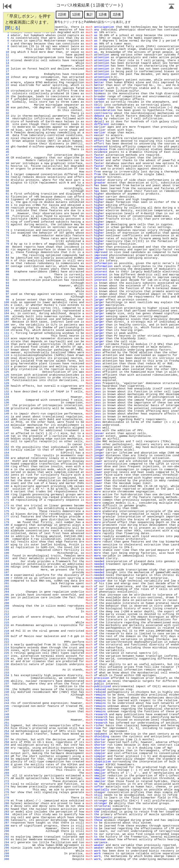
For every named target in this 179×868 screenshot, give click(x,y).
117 (7, 350)
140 (7, 414)
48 (7, 158)
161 (7, 472)
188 (7, 547)
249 (7, 717)
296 (7, 848)
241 (7, 695)
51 (7, 166)
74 (7, 230)
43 (7, 144)
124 (7, 369)
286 (7, 820)
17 (7, 71)
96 (7, 291)
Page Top (172, 7)
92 (7, 280)
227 (7, 656)
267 (7, 767)
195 (7, 567)
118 (7, 353)
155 (7, 455)
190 (7, 553)
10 (7, 52)
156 (7, 458)
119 (7, 355)
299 (7, 856)
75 (7, 233)
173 (7, 506)
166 (7, 486)
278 (7, 798)
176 (7, 514)
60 (7, 191)
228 (7, 659)
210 (7, 609)
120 (7, 358)
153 (7, 450)
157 (7, 461)
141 (7, 417)
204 (7, 592)
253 (7, 728)
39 (7, 133)
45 (7, 149)
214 (7, 620)
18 (7, 74)
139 (7, 411)
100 (7, 302)
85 (7, 261)
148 (7, 436)
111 (7, 333)
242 (7, 698)
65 (7, 205)
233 (7, 673)
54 (7, 174)
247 (7, 711)
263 (7, 756)
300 (7, 859)
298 (7, 854)
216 (7, 625)
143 (7, 422)
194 (7, 564)
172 (7, 503)
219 (7, 634)
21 (7, 83)
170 (7, 497)
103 (7, 311)
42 (7, 141)
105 (7, 316)
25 (7, 94)
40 (7, 135)
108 (7, 325)
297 (7, 851)
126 (7, 375)
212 (7, 614)
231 (7, 667)
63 (7, 199)
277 (7, 795)
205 (7, 595)
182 (7, 531)
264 (7, 759)
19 (7, 77)
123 (7, 367)
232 (7, 670)
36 (7, 124)
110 (7, 330)
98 (7, 297)
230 (7, 664)
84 (7, 258)
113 (7, 339)
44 (7, 147)
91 (7, 277)
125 (7, 372)
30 (7, 108)
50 (7, 163)
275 (7, 790)
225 (7, 650)
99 (7, 300)
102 (7, 308)
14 (7, 63)
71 (7, 222)
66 (7, 208)
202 (7, 586)
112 (7, 336)
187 (7, 545)
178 (7, 520)
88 (7, 269)
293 (7, 840)
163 (7, 478)
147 (7, 433)
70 (7, 219)
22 (7, 85)
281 (7, 806)
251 (7, 723)
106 (7, 319)
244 (7, 703)
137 (7, 405)
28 (7, 102)
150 (7, 441)
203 (7, 589)
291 (7, 834)
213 (7, 617)
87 (7, 266)
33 (7, 116)
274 (7, 787)
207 (7, 600)
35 (7, 122)
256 (7, 737)
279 (7, 801)
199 (7, 578)
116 (7, 347)
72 (7, 225)
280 (7, 803)
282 (7, 809)
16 (7, 69)
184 (7, 536)
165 (7, 483)
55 (7, 177)
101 (7, 305)
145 (7, 428)
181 (7, 528)
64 (7, 202)
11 (7, 55)
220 (7, 636)
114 (7, 342)
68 (7, 213)
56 (7, 180)
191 (7, 556)
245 (7, 706)
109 (7, 327)
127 (7, 378)
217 (7, 628)
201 (7, 583)
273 (7, 784)
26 (7, 97)
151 (7, 444)
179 (7, 522)
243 (7, 700)
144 (7, 425)
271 (7, 778)
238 (7, 686)
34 (7, 119)
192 (7, 558)
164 (7, 481)
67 (7, 211)
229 (7, 661)
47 (7, 155)
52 (7, 169)
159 (7, 467)
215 (7, 623)
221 (7, 639)
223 (7, 645)
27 (7, 99)
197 (7, 572)
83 (7, 255)
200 (7, 581)
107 (7, 322)
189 (7, 550)
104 (7, 313)
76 (7, 236)
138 (7, 408)
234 (7, 675)
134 (7, 397)
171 (7, 500)
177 (7, 517)
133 (7, 394)
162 (7, 475)
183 (7, 533)
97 (7, 294)
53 (7, 172)
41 (7, 138)
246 (7, 709)
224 (7, 648)
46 (7, 152)
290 (7, 831)
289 (7, 828)
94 (7, 286)
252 (7, 726)
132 (7, 392)
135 (7, 400)
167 (7, 489)
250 (7, 720)
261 (7, 751)
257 (7, 740)
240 (7, 692)
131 (7, 389)
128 (7, 380)
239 (7, 689)
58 (7, 185)
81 (7, 250)
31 (7, 110)
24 (7, 91)
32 (7, 113)
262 (7, 753)
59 (7, 188)
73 (7, 227)
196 (7, 570)
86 (7, 263)
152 (7, 447)
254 (7, 731)
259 (7, 745)
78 (7, 241)
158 (7, 464)
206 (7, 598)
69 (7, 216)
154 (7, 453)
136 (7, 403)
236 (7, 681)
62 (7, 197)
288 (7, 826)
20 (7, 80)
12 (7, 57)
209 (7, 606)
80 (7, 247)
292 (7, 837)
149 (7, 439)
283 (7, 812)
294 (7, 842)
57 (7, 183)
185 (7, 539)
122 (7, 364)
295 (7, 845)
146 (7, 430)
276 (7, 792)
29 (7, 105)
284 (7, 814)
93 (7, 283)
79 (7, 244)
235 (7, 678)
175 (7, 511)
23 (7, 88)
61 (7, 194)
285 (7, 817)
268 (7, 770)
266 (7, 765)
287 (7, 823)
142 (7, 419)
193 (7, 561)
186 (7, 542)
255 (7, 734)
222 (7, 642)
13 (7, 60)
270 (7, 776)
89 (7, 272)
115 (7, 344)
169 (7, 495)
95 (7, 288)
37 (7, 127)
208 (7, 603)
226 (7, 653)
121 (7, 361)
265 (7, 762)
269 (7, 773)
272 (7, 781)
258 (7, 742)
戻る (7, 7)
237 (7, 684)
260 (7, 748)
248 (7, 714)
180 (7, 525)
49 (7, 160)
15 (7, 66)
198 (7, 575)
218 (7, 631)
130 (7, 386)
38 (7, 130)
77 (7, 239)
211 (7, 612)
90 (7, 275)
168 (7, 492)
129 (7, 383)
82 (7, 252)
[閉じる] (13, 28)
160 (7, 470)
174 (7, 508)
